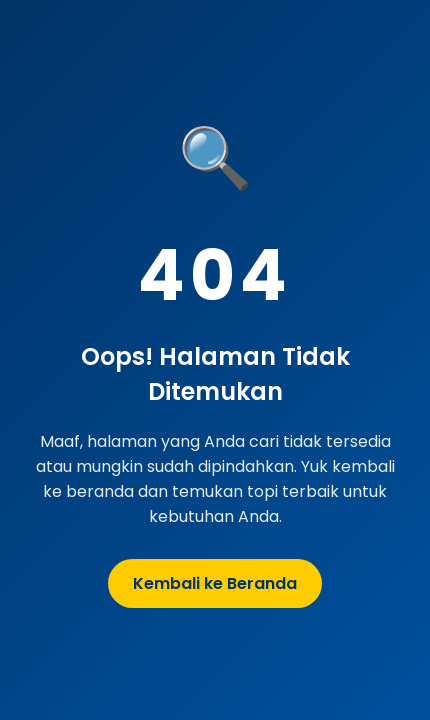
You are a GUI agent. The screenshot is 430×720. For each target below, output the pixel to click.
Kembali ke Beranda (215, 583)
